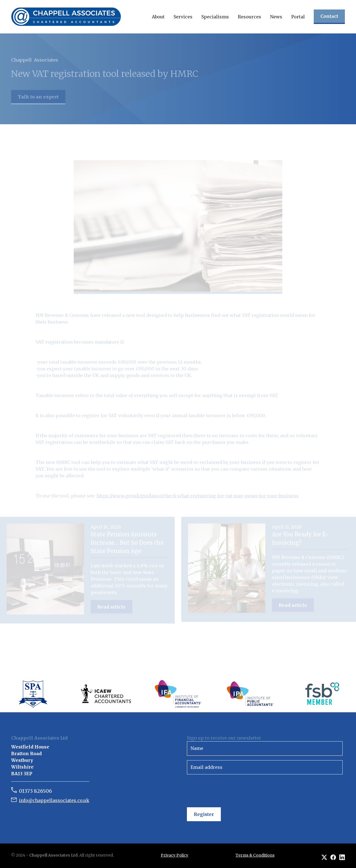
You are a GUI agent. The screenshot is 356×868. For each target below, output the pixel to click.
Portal (298, 17)
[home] (66, 17)
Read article (112, 609)
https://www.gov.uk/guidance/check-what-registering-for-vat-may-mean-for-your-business (198, 498)
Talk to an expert (38, 98)
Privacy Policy (175, 855)
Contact (329, 16)
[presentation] (229, 790)
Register (204, 814)
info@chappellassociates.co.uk (54, 800)
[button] (158, 17)
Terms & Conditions (255, 855)
